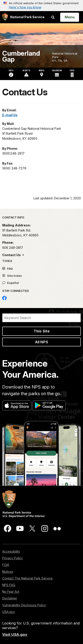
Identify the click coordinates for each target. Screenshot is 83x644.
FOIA (6, 565)
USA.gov (9, 612)
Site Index (12, 276)
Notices (8, 572)
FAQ (8, 269)
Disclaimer (10, 598)
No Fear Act (11, 592)
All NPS (41, 342)
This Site (42, 331)
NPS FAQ (9, 585)
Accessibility (11, 551)
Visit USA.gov (15, 634)
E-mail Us (10, 115)
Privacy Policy (13, 558)
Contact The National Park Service (27, 578)
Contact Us (12, 255)
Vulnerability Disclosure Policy (24, 605)
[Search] (41, 318)
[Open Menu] (70, 17)
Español (11, 283)
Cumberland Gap (21, 56)
